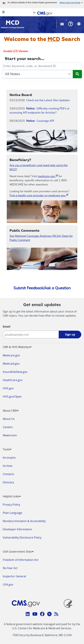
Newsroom (10, 435)
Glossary (8, 482)
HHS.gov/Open (12, 397)
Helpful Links (12, 496)
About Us (9, 419)
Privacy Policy (11, 505)
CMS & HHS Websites (17, 347)
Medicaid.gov (11, 364)
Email (7, 327)
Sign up (70, 334)
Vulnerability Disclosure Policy (22, 537)
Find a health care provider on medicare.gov (39, 195)
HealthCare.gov (13, 380)
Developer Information (17, 529)
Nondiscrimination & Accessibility (24, 521)
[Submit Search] (77, 74)
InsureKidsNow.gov (15, 372)
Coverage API (40, 121)
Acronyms (9, 458)
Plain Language (12, 513)
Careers (8, 427)
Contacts (8, 474)
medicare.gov (48, 176)
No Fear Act (10, 568)
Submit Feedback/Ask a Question (42, 288)
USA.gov (8, 584)
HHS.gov (8, 388)
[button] (71, 24)
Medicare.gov (11, 355)
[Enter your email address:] (31, 335)
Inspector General (14, 576)
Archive (7, 466)
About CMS (11, 411)
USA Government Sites (18, 552)
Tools (7, 449)
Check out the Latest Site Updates (48, 100)
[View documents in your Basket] (62, 24)
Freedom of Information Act (21, 560)
